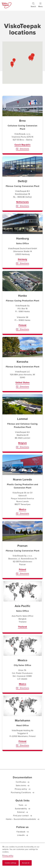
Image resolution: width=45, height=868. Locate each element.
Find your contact (21, 816)
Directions (23, 149)
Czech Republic (22, 145)
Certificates (21, 782)
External (21, 812)
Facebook (21, 832)
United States (23, 382)
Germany (22, 259)
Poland (23, 569)
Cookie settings (11, 863)
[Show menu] (40, 6)
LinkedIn (21, 835)
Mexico (23, 509)
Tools (21, 805)
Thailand (22, 627)
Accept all (26, 863)
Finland (22, 325)
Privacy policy (21, 789)
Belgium (22, 443)
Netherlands (22, 202)
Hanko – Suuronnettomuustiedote (21, 819)
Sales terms (21, 785)
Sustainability (21, 809)
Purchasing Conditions (21, 792)
